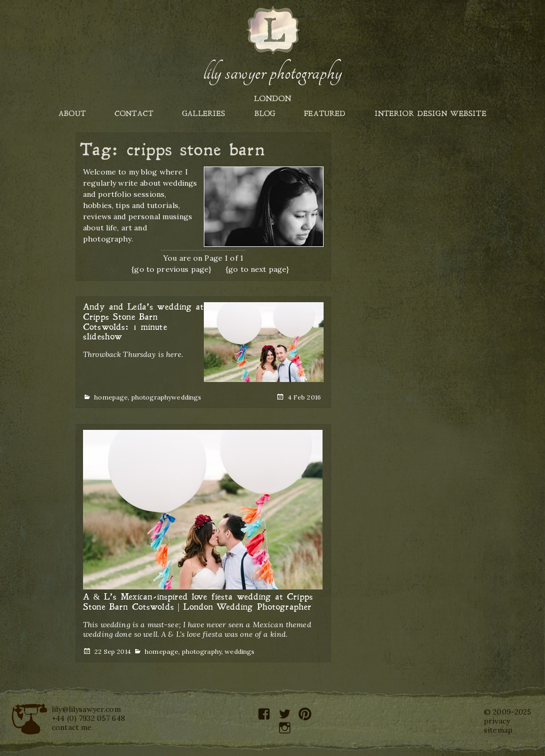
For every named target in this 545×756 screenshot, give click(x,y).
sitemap (498, 730)
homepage (111, 397)
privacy (497, 721)
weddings (186, 397)
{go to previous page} (171, 269)
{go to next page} (257, 269)
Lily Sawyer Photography (272, 73)
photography (152, 397)
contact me (72, 727)
